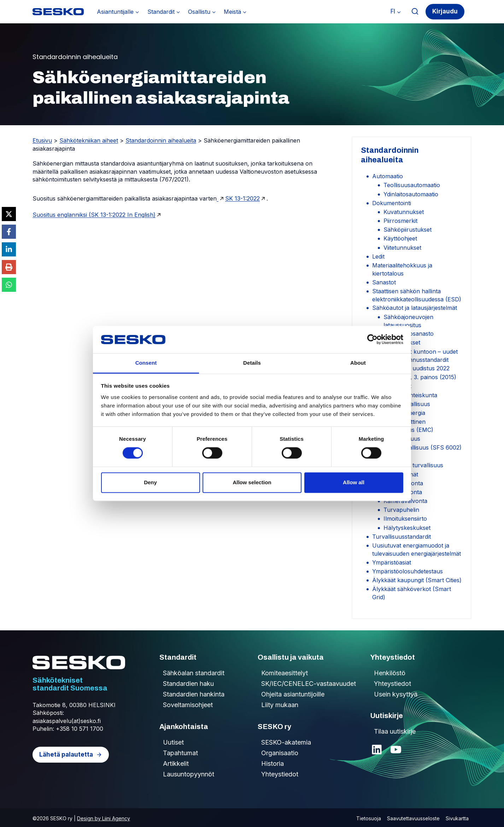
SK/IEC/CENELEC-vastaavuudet (309, 684)
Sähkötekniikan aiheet (89, 140)
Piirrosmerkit (400, 221)
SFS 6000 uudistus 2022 (417, 368)
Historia (272, 764)
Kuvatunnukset (404, 212)
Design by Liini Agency (104, 818)
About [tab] (358, 363)
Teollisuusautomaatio (412, 185)
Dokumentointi (392, 203)
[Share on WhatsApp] (9, 285)
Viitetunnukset (402, 248)
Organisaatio (280, 753)
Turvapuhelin (401, 510)
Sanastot (384, 282)
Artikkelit (176, 764)
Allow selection (252, 482)
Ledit (378, 256)
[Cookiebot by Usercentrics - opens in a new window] (372, 340)
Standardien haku (188, 684)
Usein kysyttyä (396, 694)
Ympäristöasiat (392, 562)
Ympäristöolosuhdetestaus (408, 571)
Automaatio (388, 176)
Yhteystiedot (280, 774)
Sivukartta (457, 818)
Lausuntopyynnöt (189, 774)
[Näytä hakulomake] (415, 11)
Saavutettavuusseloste (413, 818)
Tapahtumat (180, 753)
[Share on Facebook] (9, 232)
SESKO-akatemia (286, 742)
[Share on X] (9, 214)
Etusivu (42, 140)
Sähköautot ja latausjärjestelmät (415, 308)
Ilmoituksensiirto (405, 519)
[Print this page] (9, 267)
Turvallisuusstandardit (402, 537)
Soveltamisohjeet (188, 705)
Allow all (354, 482)
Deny (150, 482)
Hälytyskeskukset (407, 528)
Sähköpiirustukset (408, 230)
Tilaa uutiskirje (395, 731)
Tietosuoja (369, 818)
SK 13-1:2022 (242, 198)
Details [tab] (252, 363)
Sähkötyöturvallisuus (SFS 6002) (417, 447)
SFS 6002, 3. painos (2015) (420, 377)
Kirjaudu (445, 11)
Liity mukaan (280, 705)
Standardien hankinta (194, 694)
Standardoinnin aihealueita (161, 140)
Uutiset (173, 742)
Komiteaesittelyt (285, 673)
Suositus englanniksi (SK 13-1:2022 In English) (94, 215)
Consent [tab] (146, 363)
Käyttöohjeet (400, 238)
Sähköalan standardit (194, 673)
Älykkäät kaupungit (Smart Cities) (417, 580)
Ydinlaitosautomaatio (411, 194)
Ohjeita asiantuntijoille (293, 694)
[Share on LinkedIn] (9, 249)
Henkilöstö (390, 673)
